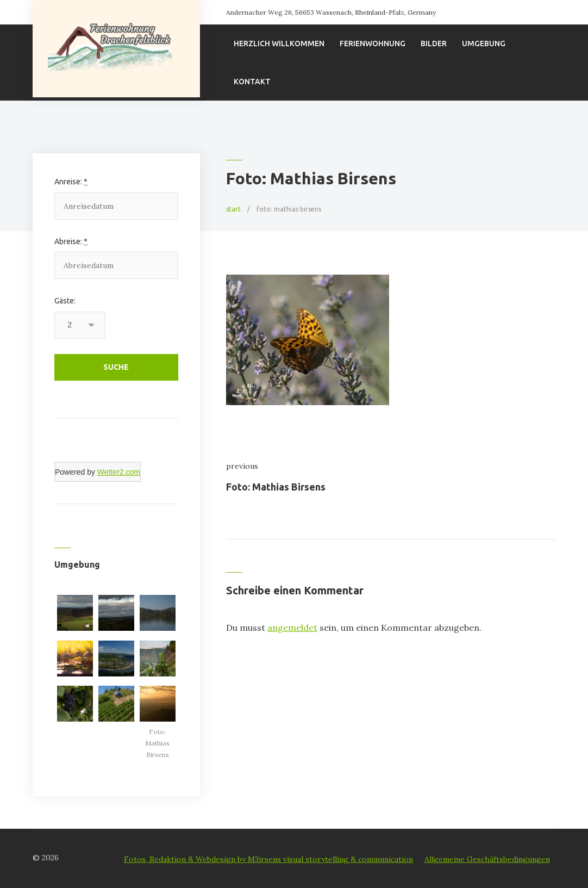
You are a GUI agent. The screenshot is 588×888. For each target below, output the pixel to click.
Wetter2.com (119, 472)
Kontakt (252, 82)
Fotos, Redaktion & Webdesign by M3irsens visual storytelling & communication (268, 859)
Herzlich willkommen (279, 44)
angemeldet (292, 628)
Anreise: (71, 182)
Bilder (434, 44)
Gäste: (65, 301)
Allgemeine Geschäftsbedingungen (487, 859)
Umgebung (484, 44)
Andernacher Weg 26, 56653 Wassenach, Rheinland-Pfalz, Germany (331, 12)
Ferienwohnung (373, 44)
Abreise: (71, 241)
